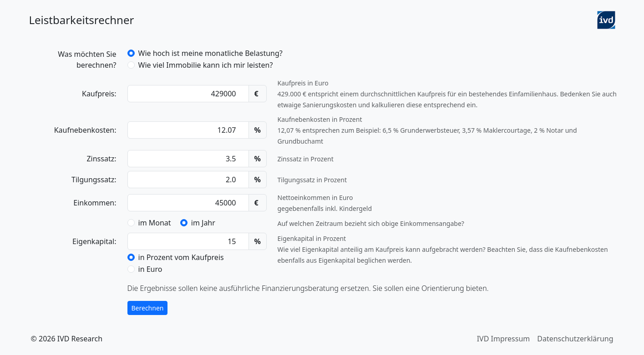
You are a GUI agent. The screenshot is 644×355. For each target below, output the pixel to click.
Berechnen (148, 308)
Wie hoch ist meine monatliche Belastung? (210, 53)
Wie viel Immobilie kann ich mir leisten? (206, 65)
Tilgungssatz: (94, 180)
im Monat (155, 223)
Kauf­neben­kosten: (85, 130)
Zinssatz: (101, 159)
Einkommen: (95, 203)
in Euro (150, 269)
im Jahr (203, 223)
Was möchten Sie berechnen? (87, 60)
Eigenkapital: (94, 241)
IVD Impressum (504, 339)
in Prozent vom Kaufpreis (181, 257)
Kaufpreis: (99, 94)
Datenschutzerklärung (575, 339)
